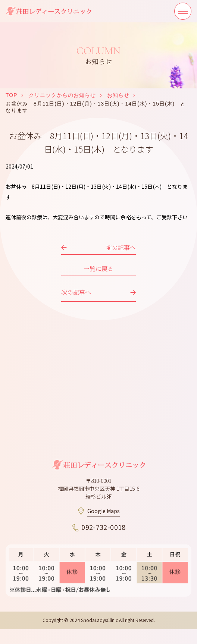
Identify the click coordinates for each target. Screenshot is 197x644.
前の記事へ (121, 247)
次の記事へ (76, 292)
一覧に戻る (98, 269)
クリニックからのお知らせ (62, 95)
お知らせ (118, 95)
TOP (12, 95)
